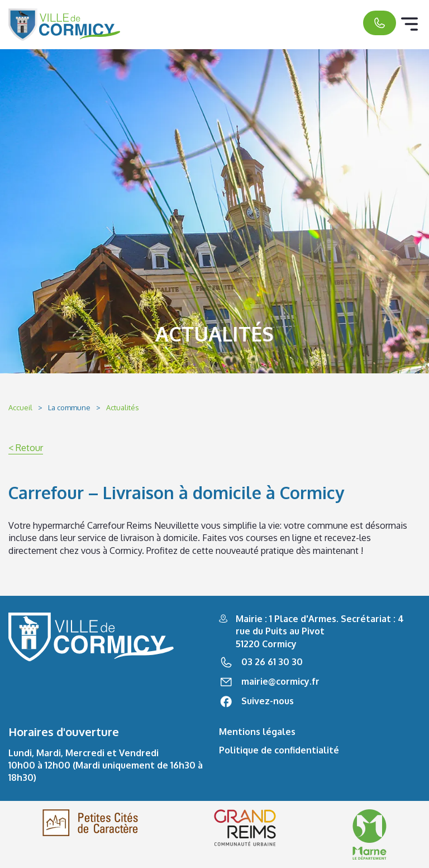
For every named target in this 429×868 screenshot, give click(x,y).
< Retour (26, 448)
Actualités (122, 407)
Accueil (20, 407)
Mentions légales (257, 732)
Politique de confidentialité (279, 750)
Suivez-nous (268, 701)
